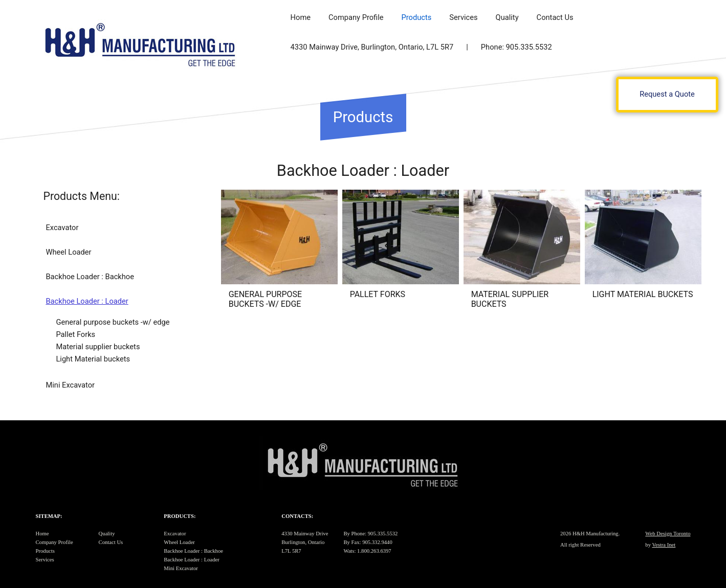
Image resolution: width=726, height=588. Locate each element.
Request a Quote (667, 94)
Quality (507, 17)
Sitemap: (49, 516)
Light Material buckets (93, 359)
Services (463, 17)
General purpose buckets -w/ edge (113, 322)
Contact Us (555, 17)
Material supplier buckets (98, 347)
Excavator (62, 228)
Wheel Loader (68, 252)
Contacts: (297, 516)
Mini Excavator (70, 385)
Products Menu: (81, 196)
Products (417, 17)
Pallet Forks (75, 334)
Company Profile (356, 17)
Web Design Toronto (668, 534)
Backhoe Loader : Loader (87, 301)
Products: (180, 516)
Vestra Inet (664, 545)
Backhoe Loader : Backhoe (90, 277)
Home (301, 17)
